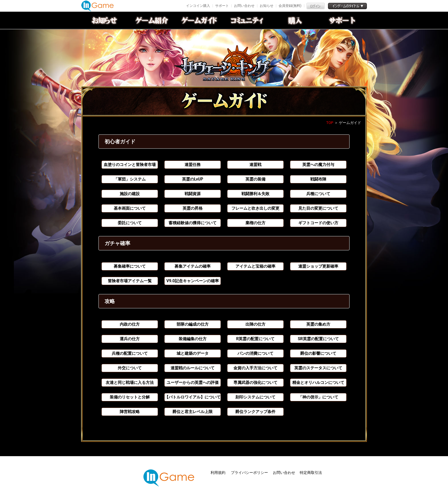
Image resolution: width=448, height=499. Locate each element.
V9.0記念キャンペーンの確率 (192, 281)
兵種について (318, 194)
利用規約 (218, 473)
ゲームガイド (200, 20)
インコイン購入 (198, 6)
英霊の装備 (255, 179)
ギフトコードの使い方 (318, 223)
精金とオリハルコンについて (318, 382)
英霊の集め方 (318, 324)
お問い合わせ (244, 6)
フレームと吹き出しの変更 (255, 208)
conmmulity (248, 20)
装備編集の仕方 (193, 339)
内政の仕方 (130, 324)
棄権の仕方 (255, 223)
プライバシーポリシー (249, 473)
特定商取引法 (311, 473)
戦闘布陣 (318, 179)
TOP (330, 123)
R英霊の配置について (256, 339)
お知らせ (267, 6)
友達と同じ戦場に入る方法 (130, 382)
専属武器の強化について (255, 382)
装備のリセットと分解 (130, 397)
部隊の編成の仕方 (193, 324)
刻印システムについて (255, 397)
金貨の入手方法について (255, 368)
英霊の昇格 (193, 208)
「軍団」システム (130, 179)
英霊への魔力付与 (318, 165)
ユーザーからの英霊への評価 (193, 382)
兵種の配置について (130, 353)
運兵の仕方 (130, 339)
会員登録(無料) (290, 6)
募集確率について (130, 266)
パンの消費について (255, 353)
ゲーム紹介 (153, 20)
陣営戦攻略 (130, 412)
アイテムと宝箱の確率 (255, 266)
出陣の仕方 (255, 324)
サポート (222, 6)
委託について (130, 223)
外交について (130, 368)
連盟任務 (193, 165)
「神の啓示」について (318, 397)
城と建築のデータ (193, 353)
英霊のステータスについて (318, 368)
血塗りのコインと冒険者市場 (130, 165)
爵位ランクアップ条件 (255, 412)
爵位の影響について (318, 353)
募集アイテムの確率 (193, 266)
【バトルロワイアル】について (193, 397)
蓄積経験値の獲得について (193, 223)
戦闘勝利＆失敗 (255, 194)
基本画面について (130, 208)
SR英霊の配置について (318, 339)
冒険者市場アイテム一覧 (130, 281)
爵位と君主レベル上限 (193, 412)
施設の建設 (130, 194)
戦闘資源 (193, 194)
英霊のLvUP (193, 179)
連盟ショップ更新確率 (318, 266)
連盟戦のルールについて (193, 368)
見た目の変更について (318, 208)
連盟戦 (255, 165)
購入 (295, 20)
